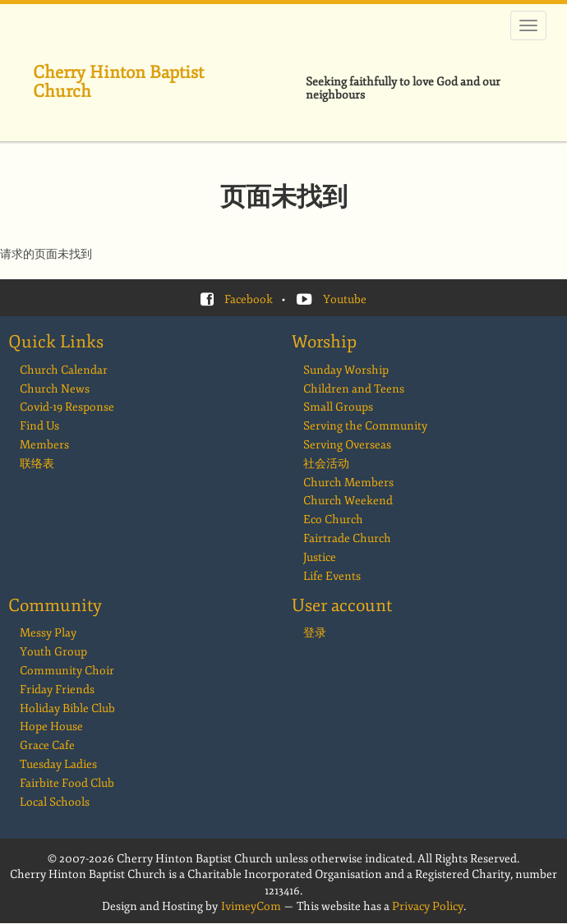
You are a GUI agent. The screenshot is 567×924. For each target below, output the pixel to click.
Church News (55, 389)
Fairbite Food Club (67, 783)
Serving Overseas (347, 445)
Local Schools (55, 802)
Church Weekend (348, 501)
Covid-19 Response (67, 407)
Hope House (51, 726)
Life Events (332, 576)
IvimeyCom (251, 906)
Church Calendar (64, 370)
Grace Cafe (47, 745)
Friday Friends (57, 690)
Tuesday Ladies (58, 764)
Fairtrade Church (347, 538)
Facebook (249, 299)
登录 (315, 633)
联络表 (37, 464)
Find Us (39, 426)
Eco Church (333, 519)
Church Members (348, 483)
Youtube (345, 299)
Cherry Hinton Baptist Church (118, 82)
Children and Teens (354, 389)
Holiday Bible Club (67, 708)
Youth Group (53, 652)
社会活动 (326, 464)
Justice (320, 557)
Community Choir (67, 671)
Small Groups (338, 407)
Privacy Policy (428, 906)
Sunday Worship (346, 370)
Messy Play (48, 633)
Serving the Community (365, 426)
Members (44, 445)
